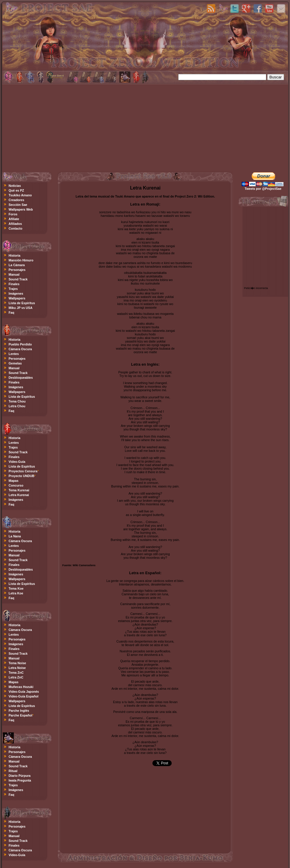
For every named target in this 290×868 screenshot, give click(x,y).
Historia (15, 255)
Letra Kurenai (19, 495)
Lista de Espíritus (22, 303)
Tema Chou (17, 401)
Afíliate (14, 219)
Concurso (16, 485)
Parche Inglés (19, 711)
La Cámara (17, 265)
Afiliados (15, 224)
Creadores (16, 200)
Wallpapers (17, 298)
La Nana (15, 536)
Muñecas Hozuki (21, 687)
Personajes (17, 270)
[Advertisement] (145, 127)
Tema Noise (17, 663)
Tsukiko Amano (20, 195)
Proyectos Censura (23, 471)
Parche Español (20, 715)
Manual (14, 274)
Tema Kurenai (19, 490)
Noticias (15, 186)
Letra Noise (17, 668)
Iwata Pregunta (20, 780)
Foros (13, 214)
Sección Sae (18, 205)
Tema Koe (16, 588)
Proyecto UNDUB (21, 476)
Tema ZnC (16, 673)
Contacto (15, 228)
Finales (14, 284)
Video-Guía (17, 462)
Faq (11, 313)
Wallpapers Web (21, 209)
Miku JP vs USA (20, 308)
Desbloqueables (21, 378)
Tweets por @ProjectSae (263, 189)
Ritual (13, 771)
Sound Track (18, 279)
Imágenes (16, 293)
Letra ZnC (16, 677)
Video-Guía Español (23, 696)
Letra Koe (16, 593)
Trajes (13, 289)
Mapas (13, 481)
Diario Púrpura (20, 776)
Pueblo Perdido (20, 344)
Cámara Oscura (20, 349)
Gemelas (15, 363)
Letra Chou (17, 406)
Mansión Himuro (21, 260)
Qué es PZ (16, 190)
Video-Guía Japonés (24, 692)
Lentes (14, 354)
